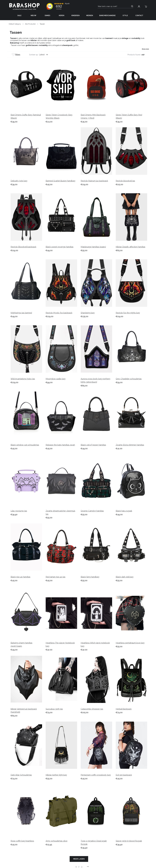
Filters (16, 55)
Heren (62, 15)
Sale (19, 15)
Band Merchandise (107, 15)
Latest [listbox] (42, 55)
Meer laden (79, 859)
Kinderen (75, 15)
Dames (47, 15)
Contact (139, 15)
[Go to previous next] (88, 867)
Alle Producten (30, 24)
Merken (90, 15)
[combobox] (46, 55)
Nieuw (33, 15)
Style (125, 15)
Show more (145, 49)
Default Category (15, 24)
